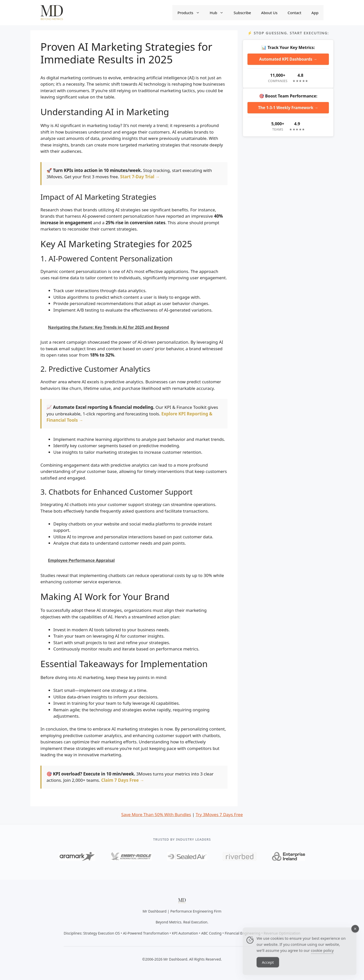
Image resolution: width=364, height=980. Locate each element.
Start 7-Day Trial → (140, 177)
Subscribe (242, 13)
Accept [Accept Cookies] (268, 968)
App (315, 13)
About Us (269, 13)
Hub (219, 13)
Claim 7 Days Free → (123, 780)
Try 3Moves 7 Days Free (219, 814)
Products (191, 13)
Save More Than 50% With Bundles (156, 814)
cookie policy (322, 956)
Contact (294, 13)
